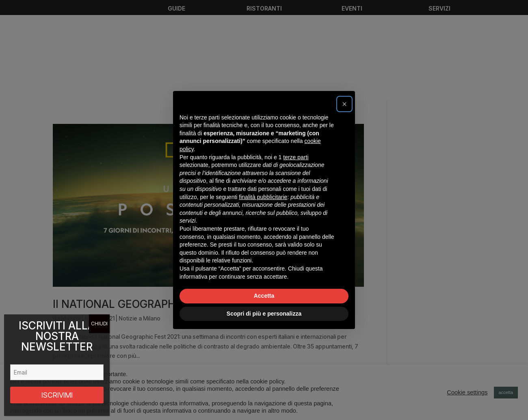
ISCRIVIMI (57, 395)
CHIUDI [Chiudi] (99, 324)
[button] (344, 104)
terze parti (296, 157)
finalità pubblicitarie (263, 197)
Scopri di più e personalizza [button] (264, 314)
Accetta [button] (264, 296)
